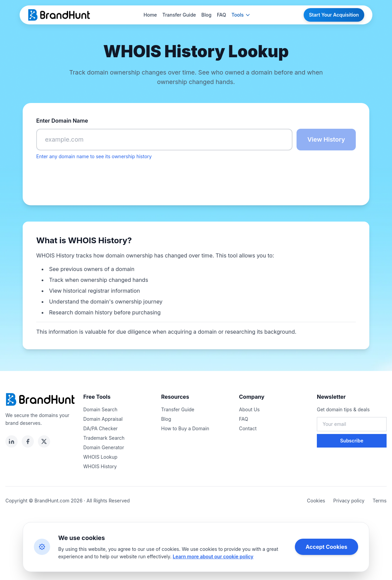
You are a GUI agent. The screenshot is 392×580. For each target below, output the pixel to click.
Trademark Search (104, 438)
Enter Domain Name (62, 121)
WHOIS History (100, 466)
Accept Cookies (326, 547)
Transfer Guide (179, 15)
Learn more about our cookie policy (213, 556)
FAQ (222, 15)
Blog (206, 15)
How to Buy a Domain (185, 428)
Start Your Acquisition (334, 15)
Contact (248, 428)
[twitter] (44, 441)
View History (326, 139)
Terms (380, 501)
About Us (249, 409)
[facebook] (28, 441)
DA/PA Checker (101, 428)
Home (150, 15)
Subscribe (352, 441)
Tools (241, 15)
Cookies (316, 501)
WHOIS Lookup (100, 457)
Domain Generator (104, 447)
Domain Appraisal (103, 419)
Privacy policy (349, 501)
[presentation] (88, 179)
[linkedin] (12, 441)
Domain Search (100, 409)
